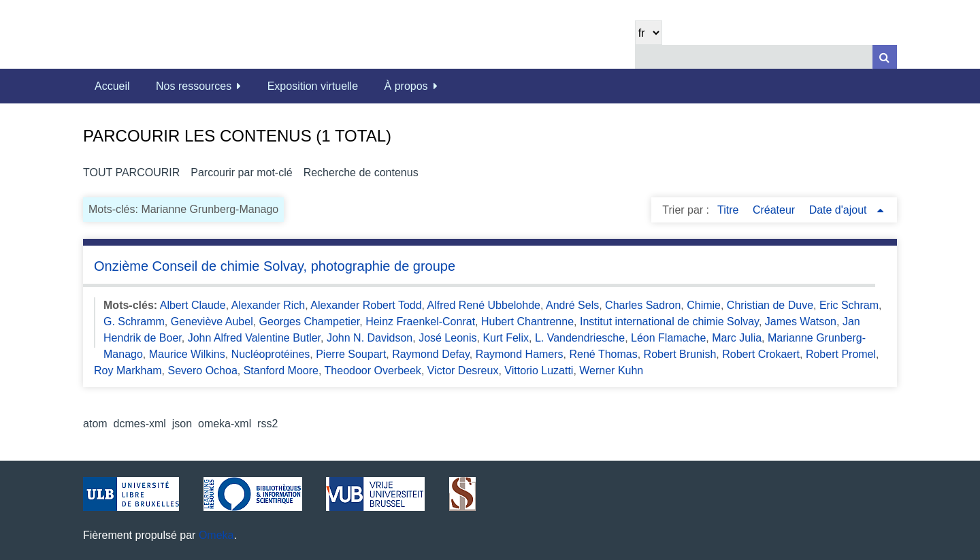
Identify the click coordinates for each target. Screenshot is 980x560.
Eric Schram (849, 305)
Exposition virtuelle (313, 86)
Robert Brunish (680, 354)
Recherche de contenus (361, 172)
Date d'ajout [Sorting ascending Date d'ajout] (839, 210)
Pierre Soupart (351, 354)
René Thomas (603, 354)
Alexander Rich (268, 305)
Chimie (704, 305)
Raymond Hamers (520, 354)
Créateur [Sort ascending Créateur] (775, 210)
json (182, 424)
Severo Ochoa (203, 370)
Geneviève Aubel (212, 322)
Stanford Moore (281, 370)
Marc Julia (737, 338)
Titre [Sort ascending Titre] (730, 210)
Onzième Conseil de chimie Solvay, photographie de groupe (275, 266)
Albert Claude (193, 305)
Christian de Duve (770, 305)
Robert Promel (841, 354)
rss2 (267, 424)
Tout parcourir (131, 172)
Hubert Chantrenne (527, 322)
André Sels (572, 305)
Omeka (216, 535)
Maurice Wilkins (187, 354)
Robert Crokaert (761, 354)
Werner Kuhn (611, 370)
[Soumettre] (885, 57)
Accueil (112, 86)
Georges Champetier (310, 322)
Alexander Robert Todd (366, 305)
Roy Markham (128, 370)
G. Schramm (134, 322)
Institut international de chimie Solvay (669, 322)
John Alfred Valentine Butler (254, 338)
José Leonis (447, 338)
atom (95, 424)
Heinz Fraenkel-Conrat (420, 322)
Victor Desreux (463, 370)
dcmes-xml (140, 424)
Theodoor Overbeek (373, 370)
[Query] (766, 57)
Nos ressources (194, 86)
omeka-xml (225, 424)
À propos (406, 86)
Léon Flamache (668, 338)
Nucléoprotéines (271, 354)
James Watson (801, 322)
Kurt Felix (506, 338)
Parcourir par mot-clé (241, 172)
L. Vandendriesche (580, 338)
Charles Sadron (643, 305)
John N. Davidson (370, 338)
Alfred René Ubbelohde (484, 305)
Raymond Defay (431, 354)
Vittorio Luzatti (539, 370)
